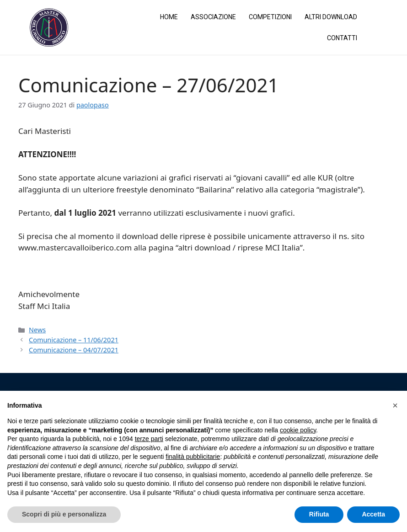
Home (169, 17)
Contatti (342, 38)
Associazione (213, 17)
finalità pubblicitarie (193, 457)
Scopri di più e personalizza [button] (64, 514)
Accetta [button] (373, 514)
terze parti (149, 439)
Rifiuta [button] (319, 514)
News (37, 329)
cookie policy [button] (298, 430)
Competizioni (270, 17)
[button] (395, 405)
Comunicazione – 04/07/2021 (74, 349)
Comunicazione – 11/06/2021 (74, 339)
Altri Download (331, 17)
